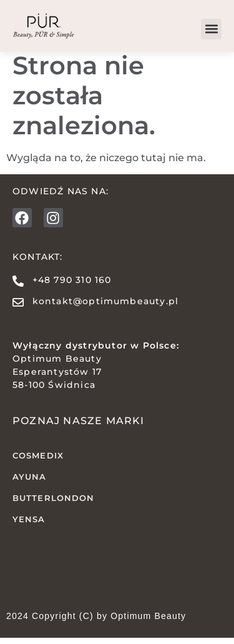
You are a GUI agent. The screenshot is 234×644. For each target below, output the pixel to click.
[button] (211, 29)
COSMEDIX (38, 462)
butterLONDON (53, 504)
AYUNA (30, 483)
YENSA (29, 525)
